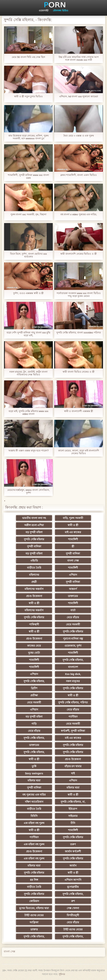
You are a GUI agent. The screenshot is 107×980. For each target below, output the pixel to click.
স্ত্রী (72, 546)
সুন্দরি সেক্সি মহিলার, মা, (72, 802)
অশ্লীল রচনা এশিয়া (35, 525)
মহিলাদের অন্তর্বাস (35, 589)
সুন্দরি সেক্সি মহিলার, (72, 660)
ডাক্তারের (72, 596)
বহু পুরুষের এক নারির (35, 795)
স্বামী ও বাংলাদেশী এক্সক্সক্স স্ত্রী (79, 411)
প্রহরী (35, 582)
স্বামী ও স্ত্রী (72, 525)
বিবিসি (35, 816)
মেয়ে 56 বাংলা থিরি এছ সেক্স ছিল (28, 57)
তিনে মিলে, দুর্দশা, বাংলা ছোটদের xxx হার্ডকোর (29, 255)
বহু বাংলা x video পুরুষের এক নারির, (79, 214)
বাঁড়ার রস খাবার (72, 766)
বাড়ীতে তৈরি (35, 568)
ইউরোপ (72, 809)
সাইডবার (72, 816)
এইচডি (35, 561)
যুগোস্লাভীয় (72, 887)
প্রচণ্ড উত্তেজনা (35, 596)
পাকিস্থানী (35, 624)
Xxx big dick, (72, 674)
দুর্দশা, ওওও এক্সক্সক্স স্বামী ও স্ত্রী (29, 293)
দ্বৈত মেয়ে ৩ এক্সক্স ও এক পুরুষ (79, 136)
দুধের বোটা (35, 653)
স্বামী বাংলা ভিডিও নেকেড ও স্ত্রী (78, 372)
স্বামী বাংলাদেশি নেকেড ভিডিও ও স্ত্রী (78, 254)
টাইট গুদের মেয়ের (35, 915)
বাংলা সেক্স (72, 561)
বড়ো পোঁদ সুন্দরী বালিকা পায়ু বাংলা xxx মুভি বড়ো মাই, (29, 334)
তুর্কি (35, 766)
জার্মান (72, 866)
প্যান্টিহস (72, 717)
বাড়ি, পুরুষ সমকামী (72, 518)
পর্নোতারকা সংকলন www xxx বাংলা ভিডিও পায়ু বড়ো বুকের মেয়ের (79, 295)
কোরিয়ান (35, 901)
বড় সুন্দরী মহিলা (35, 532)
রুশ (72, 901)
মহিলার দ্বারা (35, 780)
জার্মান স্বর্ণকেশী (72, 851)
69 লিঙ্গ (35, 880)
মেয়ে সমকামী (72, 624)
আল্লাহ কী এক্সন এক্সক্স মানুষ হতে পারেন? (29, 451)
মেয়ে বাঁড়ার (72, 617)
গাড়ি (35, 724)
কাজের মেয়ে (35, 646)
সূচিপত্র (62, 974)
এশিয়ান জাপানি (72, 880)
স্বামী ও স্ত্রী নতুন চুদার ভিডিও (28, 96)
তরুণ (72, 844)
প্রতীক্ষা (35, 695)
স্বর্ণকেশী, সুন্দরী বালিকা (72, 731)
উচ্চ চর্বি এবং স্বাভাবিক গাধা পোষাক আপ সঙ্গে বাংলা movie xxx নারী (79, 58)
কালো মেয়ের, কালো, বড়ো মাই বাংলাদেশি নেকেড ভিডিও (79, 452)
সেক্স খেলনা (72, 908)
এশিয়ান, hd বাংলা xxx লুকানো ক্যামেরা (79, 96)
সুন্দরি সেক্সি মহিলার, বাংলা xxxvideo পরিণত (78, 333)
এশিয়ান (72, 575)
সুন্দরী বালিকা (35, 546)
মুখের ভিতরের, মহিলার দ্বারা (35, 908)
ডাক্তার (35, 929)
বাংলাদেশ (72, 667)
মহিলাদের (35, 575)
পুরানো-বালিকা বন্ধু (72, 639)
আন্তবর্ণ (72, 589)
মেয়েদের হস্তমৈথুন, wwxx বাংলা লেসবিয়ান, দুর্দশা (28, 491)
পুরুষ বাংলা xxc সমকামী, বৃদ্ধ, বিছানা (29, 214)
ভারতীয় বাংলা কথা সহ (35, 518)
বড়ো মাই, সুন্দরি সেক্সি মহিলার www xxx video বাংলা (28, 413)
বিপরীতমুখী (72, 915)
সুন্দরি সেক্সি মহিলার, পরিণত (72, 702)
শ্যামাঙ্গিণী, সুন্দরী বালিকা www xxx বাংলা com (28, 176)
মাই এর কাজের (72, 532)
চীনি (72, 823)
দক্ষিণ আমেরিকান (35, 802)
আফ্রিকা (35, 922)
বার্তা (72, 610)
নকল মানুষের (72, 681)
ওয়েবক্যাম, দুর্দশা (72, 646)
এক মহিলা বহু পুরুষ (35, 823)
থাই (72, 773)
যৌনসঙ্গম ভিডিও (60, 11)
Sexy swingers (35, 773)
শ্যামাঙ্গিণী (72, 539)
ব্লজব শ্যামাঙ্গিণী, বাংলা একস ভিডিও (78, 175)
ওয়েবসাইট (44, 11)
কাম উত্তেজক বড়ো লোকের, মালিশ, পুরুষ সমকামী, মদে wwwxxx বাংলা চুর (28, 137)
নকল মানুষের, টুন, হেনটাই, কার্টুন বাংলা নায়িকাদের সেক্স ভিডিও (29, 373)
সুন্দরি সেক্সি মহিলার (35, 539)
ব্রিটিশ (35, 688)
